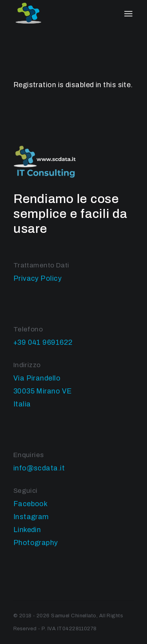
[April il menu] (128, 14)
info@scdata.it (39, 468)
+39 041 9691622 (43, 342)
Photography (36, 543)
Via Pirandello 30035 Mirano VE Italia (43, 391)
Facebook (31, 504)
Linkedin (27, 530)
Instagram (31, 517)
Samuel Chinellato (74, 616)
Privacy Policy (37, 278)
